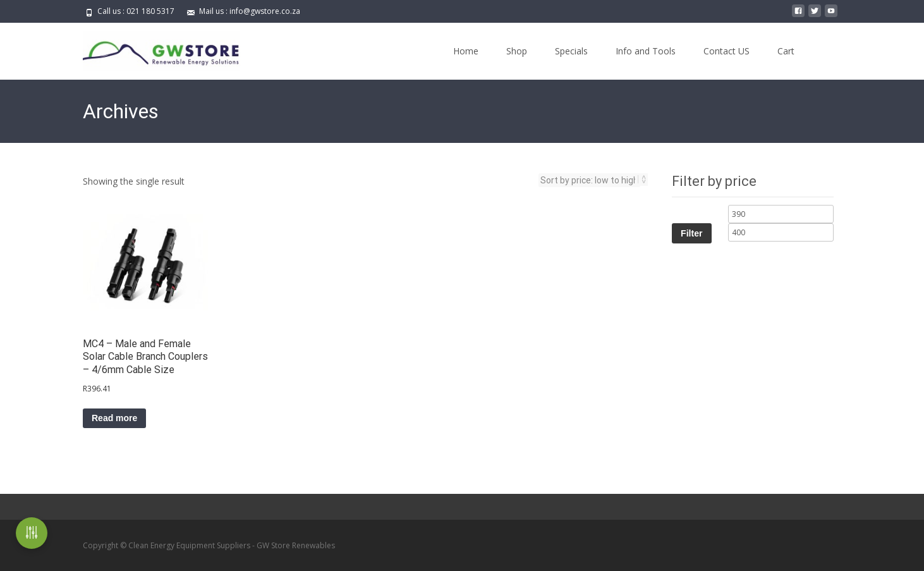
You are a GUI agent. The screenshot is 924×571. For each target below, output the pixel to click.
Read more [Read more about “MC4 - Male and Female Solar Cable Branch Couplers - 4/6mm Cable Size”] (114, 418)
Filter (691, 233)
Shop (517, 51)
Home (466, 51)
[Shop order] (589, 180)
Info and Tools (646, 51)
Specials (571, 51)
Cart (786, 51)
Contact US (726, 51)
